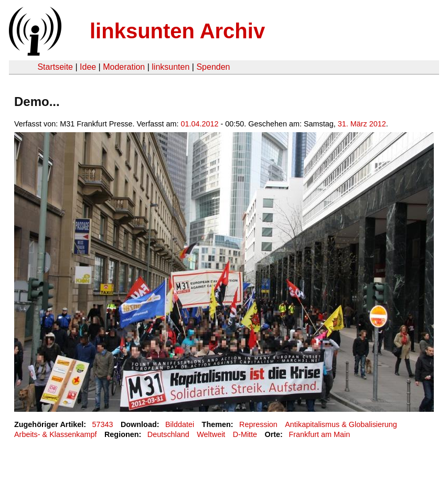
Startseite (55, 67)
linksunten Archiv (177, 31)
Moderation (124, 67)
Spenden (213, 67)
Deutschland (168, 434)
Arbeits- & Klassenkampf (56, 434)
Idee (88, 67)
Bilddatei (180, 424)
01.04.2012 (200, 124)
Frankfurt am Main (319, 434)
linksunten (170, 67)
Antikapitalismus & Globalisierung (341, 424)
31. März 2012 (362, 124)
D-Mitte (245, 434)
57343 (103, 424)
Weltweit (211, 434)
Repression (258, 424)
